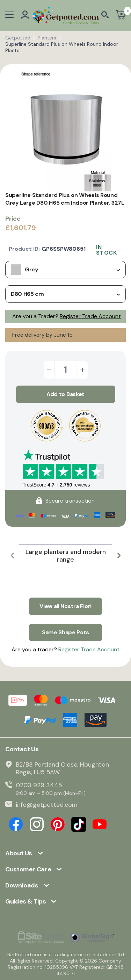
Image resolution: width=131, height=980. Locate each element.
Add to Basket (65, 394)
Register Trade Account (90, 316)
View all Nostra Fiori (65, 606)
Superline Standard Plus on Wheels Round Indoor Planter (62, 47)
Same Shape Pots (65, 632)
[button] (12, 556)
